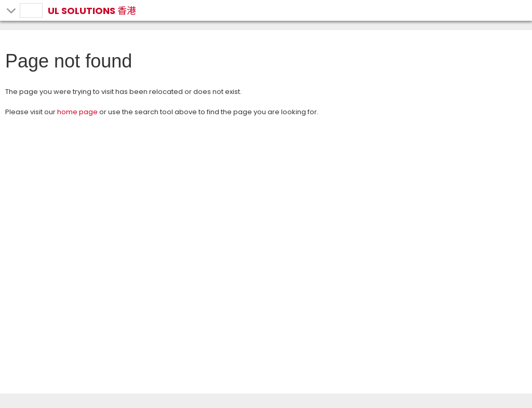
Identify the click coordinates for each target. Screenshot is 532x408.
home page (77, 112)
